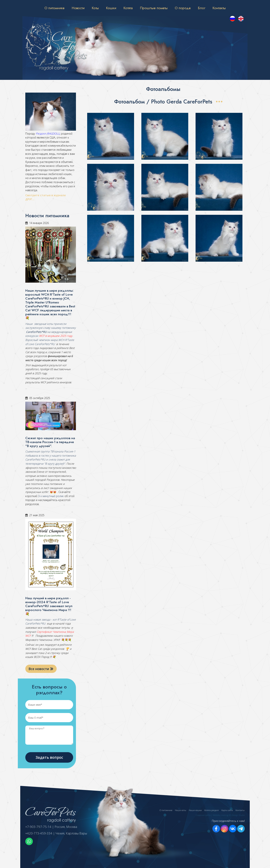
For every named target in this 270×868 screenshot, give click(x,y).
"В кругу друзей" (54, 464)
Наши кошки (195, 810)
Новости (78, 8)
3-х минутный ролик (51, 496)
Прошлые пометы (154, 8)
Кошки (111, 8)
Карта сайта (227, 810)
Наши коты (181, 810)
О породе (183, 8)
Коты (95, 8)
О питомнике (54, 8)
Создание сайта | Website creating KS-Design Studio (220, 815)
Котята (128, 8)
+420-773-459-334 (39, 833)
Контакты (219, 8)
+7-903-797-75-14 (38, 827)
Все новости (41, 669)
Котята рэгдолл (212, 810)
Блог (202, 8)
